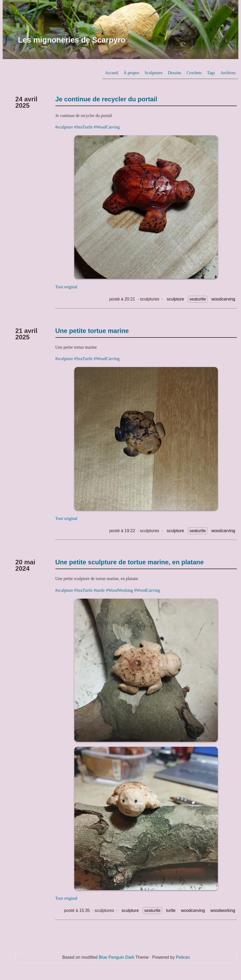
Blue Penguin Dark (117, 957)
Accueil (112, 73)
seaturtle (198, 299)
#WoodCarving (107, 127)
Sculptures (154, 73)
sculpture (175, 299)
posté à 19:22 (122, 531)
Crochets (194, 73)
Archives (228, 73)
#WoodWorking (119, 590)
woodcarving (223, 299)
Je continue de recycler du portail (106, 99)
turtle (171, 910)
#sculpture (64, 127)
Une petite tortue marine (92, 331)
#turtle (99, 590)
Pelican (183, 957)
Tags (211, 73)
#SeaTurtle (83, 127)
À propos (131, 73)
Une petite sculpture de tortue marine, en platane (130, 562)
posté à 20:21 (122, 299)
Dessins (175, 73)
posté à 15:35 (77, 910)
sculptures (150, 299)
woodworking (223, 910)
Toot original (66, 287)
